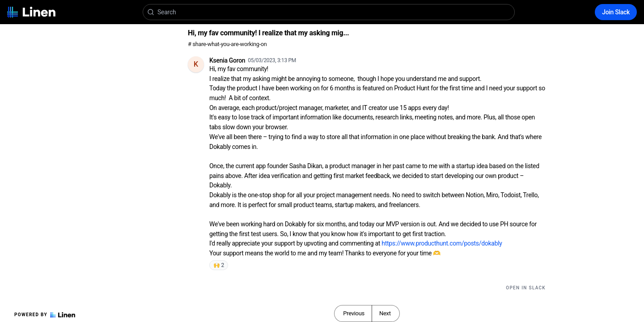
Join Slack (616, 12)
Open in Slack (526, 288)
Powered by (45, 315)
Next (385, 313)
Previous (354, 313)
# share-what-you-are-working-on (227, 44)
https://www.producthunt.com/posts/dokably (442, 243)
